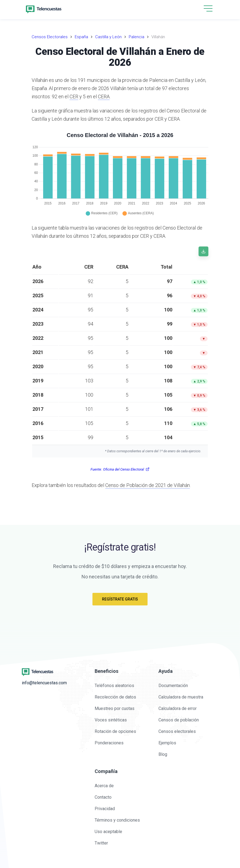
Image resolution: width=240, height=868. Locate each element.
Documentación (173, 686)
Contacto (103, 797)
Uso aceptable (108, 832)
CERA (104, 96)
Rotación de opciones (115, 731)
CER (74, 96)
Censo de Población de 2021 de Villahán (148, 485)
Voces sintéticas (111, 720)
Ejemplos (167, 743)
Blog (163, 754)
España (81, 37)
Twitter (101, 843)
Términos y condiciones (117, 820)
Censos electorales (177, 731)
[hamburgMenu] (208, 8)
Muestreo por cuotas (115, 708)
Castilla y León (108, 37)
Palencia (136, 37)
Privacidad (105, 809)
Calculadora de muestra (181, 697)
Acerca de (104, 786)
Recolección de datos (115, 697)
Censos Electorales (50, 37)
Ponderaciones (109, 743)
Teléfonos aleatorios (114, 686)
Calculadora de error (178, 708)
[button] (208, 9)
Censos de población (179, 720)
